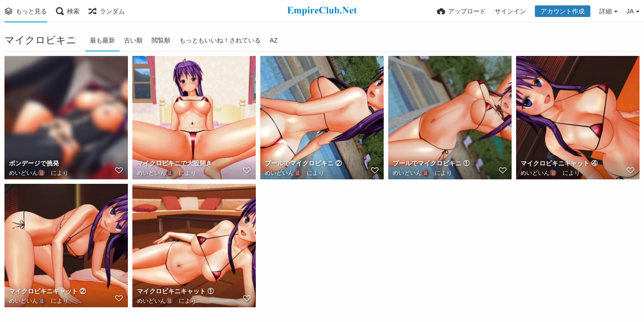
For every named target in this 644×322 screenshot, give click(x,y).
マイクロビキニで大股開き (174, 163)
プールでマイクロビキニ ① (431, 163)
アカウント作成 (563, 11)
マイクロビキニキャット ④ (559, 163)
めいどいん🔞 (27, 173)
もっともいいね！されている (220, 40)
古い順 (133, 40)
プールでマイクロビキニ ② (303, 163)
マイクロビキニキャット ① (175, 291)
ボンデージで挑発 (34, 163)
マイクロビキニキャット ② (47, 291)
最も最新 (102, 40)
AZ (274, 40)
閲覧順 (161, 40)
